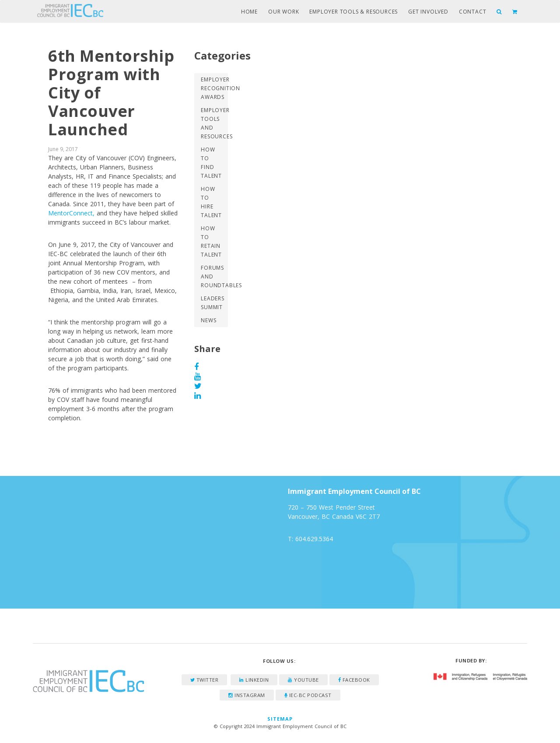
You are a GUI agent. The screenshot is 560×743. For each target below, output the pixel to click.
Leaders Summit (213, 303)
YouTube (303, 680)
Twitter (205, 680)
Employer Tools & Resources (353, 12)
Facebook (354, 680)
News (208, 320)
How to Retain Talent (211, 241)
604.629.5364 (314, 539)
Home (249, 12)
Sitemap (280, 719)
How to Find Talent (211, 163)
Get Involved (428, 12)
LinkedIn (254, 680)
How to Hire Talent (211, 202)
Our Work (283, 12)
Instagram (247, 695)
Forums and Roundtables (214, 276)
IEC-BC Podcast (308, 695)
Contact (473, 12)
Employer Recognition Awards (214, 88)
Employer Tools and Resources (214, 123)
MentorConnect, (71, 213)
